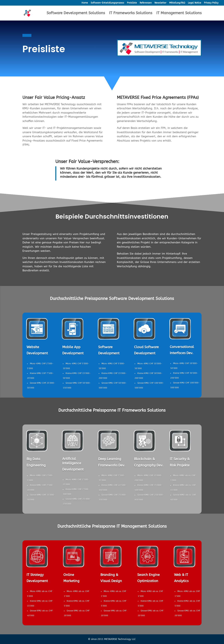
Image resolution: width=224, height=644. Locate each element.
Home (85, 3)
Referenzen (146, 3)
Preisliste (132, 3)
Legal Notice (195, 3)
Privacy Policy (211, 3)
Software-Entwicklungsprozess (107, 3)
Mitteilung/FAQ (177, 3)
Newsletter (160, 3)
